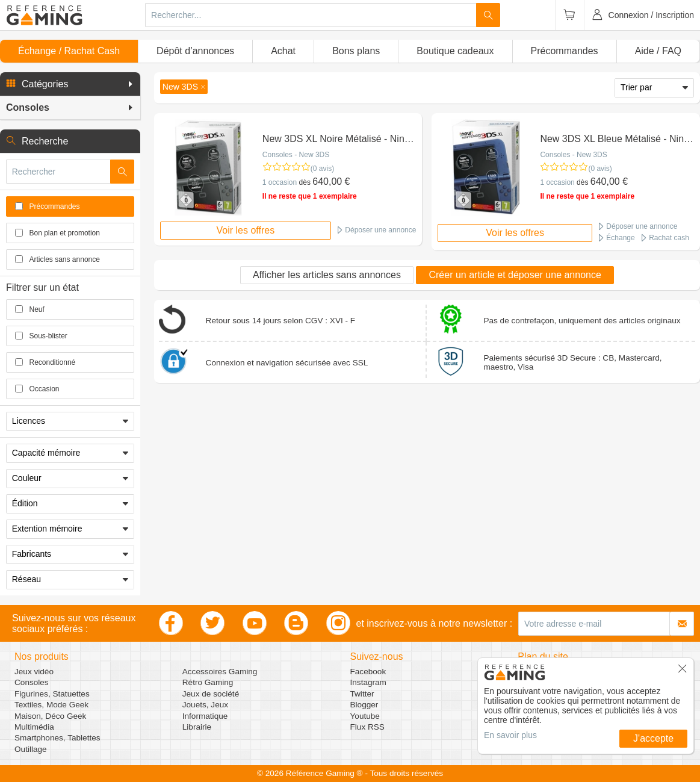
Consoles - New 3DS (296, 155)
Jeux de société (211, 694)
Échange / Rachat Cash (69, 51)
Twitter (362, 694)
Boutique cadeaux (455, 51)
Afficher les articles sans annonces (327, 275)
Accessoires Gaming (220, 672)
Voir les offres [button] (246, 230)
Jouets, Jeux (205, 705)
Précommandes (565, 51)
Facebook (368, 672)
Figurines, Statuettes (52, 694)
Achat (283, 51)
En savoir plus (510, 735)
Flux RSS (367, 727)
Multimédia (34, 727)
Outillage (31, 749)
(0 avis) (322, 169)
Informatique (205, 716)
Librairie (197, 727)
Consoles (32, 682)
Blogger (364, 705)
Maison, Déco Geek (50, 716)
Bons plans (356, 51)
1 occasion (280, 182)
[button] (70, 84)
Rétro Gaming (208, 682)
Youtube (365, 716)
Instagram (368, 682)
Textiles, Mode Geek (51, 705)
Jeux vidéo (34, 672)
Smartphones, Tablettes (57, 738)
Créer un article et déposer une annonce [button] (515, 275)
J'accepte (653, 738)
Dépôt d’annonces (195, 51)
